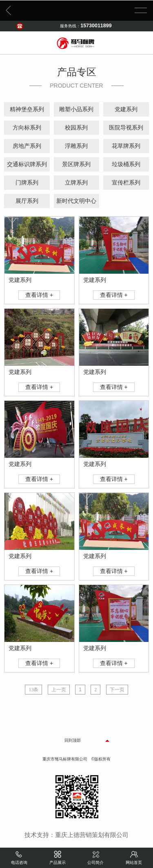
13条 (33, 690)
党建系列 (126, 109)
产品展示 (58, 857)
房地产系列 (27, 146)
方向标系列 (27, 128)
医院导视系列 (126, 128)
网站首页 (134, 857)
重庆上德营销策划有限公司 (92, 835)
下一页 (117, 690)
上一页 (59, 690)
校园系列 (76, 128)
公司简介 (95, 857)
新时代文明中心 (76, 201)
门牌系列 (27, 183)
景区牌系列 (76, 164)
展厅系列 (27, 201)
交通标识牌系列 (27, 164)
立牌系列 (76, 183)
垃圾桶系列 (126, 164)
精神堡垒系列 (27, 109)
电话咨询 (19, 857)
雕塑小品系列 (76, 109)
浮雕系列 (76, 146)
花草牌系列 (126, 146)
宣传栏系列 (126, 183)
